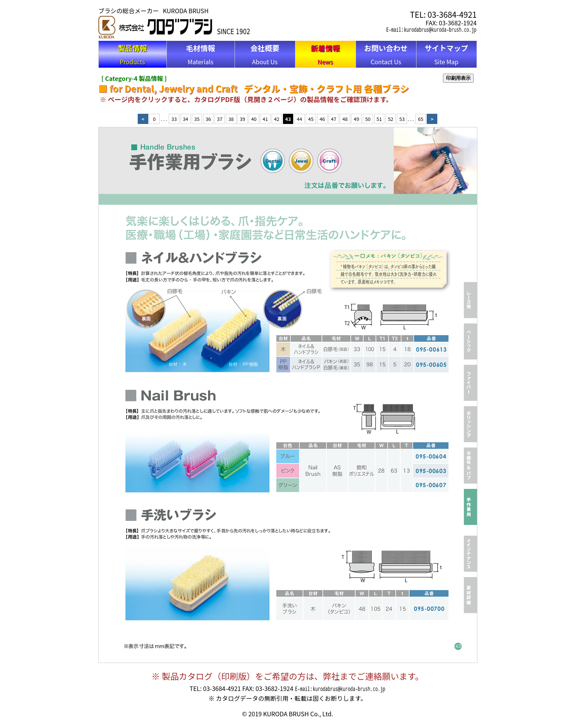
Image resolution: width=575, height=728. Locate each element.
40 (254, 119)
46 (322, 119)
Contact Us (386, 54)
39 (242, 119)
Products (133, 54)
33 (174, 119)
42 (277, 119)
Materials (201, 54)
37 (220, 119)
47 (334, 119)
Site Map (446, 54)
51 (379, 119)
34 (185, 119)
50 (368, 119)
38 (231, 119)
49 (356, 119)
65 (421, 119)
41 (265, 119)
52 (390, 119)
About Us (265, 54)
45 (311, 119)
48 (345, 119)
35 (197, 119)
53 (402, 119)
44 (299, 119)
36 (208, 119)
